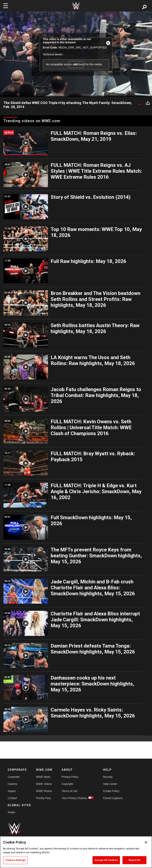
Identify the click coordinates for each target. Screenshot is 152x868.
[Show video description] (139, 103)
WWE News (43, 777)
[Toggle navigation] (6, 6)
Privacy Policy (70, 777)
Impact (12, 791)
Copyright (67, 784)
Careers (12, 784)
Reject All (134, 860)
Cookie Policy (111, 791)
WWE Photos (44, 791)
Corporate (14, 777)
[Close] (146, 842)
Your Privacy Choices (74, 798)
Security (108, 777)
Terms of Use (69, 791)
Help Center (110, 784)
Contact (12, 798)
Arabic (12, 812)
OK (76, 64)
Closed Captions (113, 798)
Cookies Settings (15, 860)
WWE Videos (44, 784)
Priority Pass (44, 798)
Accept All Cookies (106, 860)
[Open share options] (148, 103)
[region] (76, 852)
